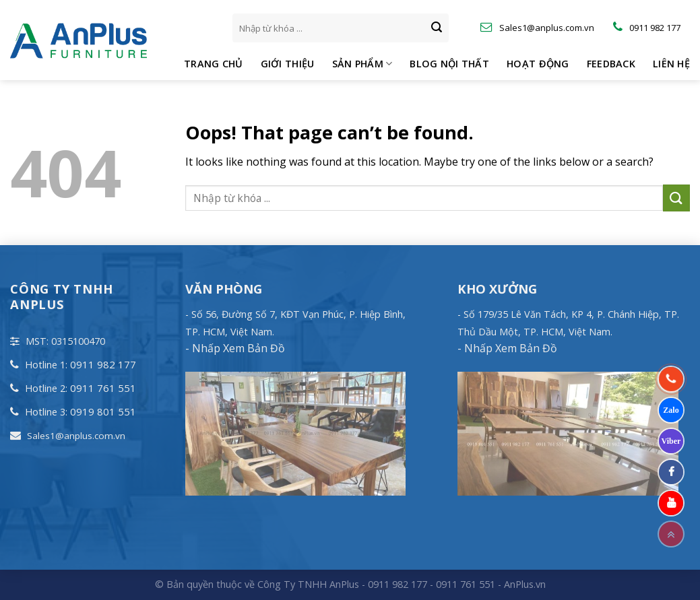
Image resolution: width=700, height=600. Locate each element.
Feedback (611, 64)
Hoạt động (538, 64)
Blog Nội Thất (449, 64)
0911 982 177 (103, 364)
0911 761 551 (103, 388)
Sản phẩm (362, 64)
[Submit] (437, 28)
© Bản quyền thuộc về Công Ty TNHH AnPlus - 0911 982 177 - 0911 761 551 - (329, 584)
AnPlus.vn (525, 584)
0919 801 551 (103, 411)
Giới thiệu (288, 64)
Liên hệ (671, 64)
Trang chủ (214, 64)
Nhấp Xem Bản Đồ (237, 348)
